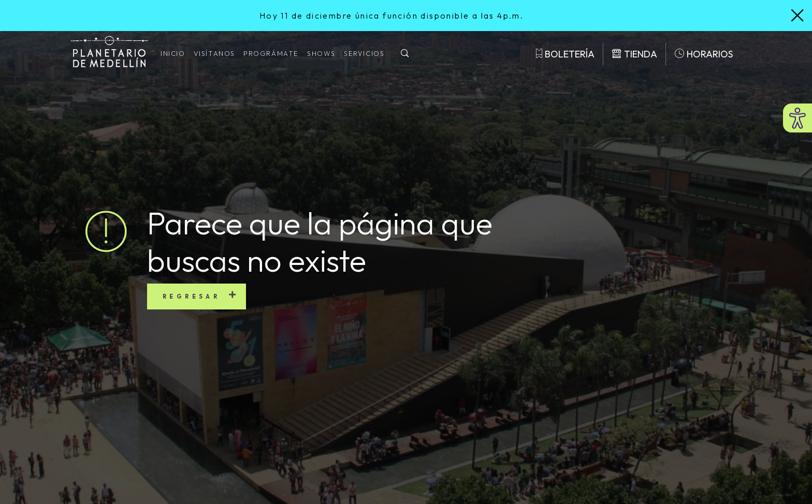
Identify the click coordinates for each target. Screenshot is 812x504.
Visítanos (214, 53)
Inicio (173, 53)
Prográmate (271, 53)
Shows (321, 53)
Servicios (364, 53)
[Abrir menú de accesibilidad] (798, 118)
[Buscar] (405, 54)
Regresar (191, 297)
